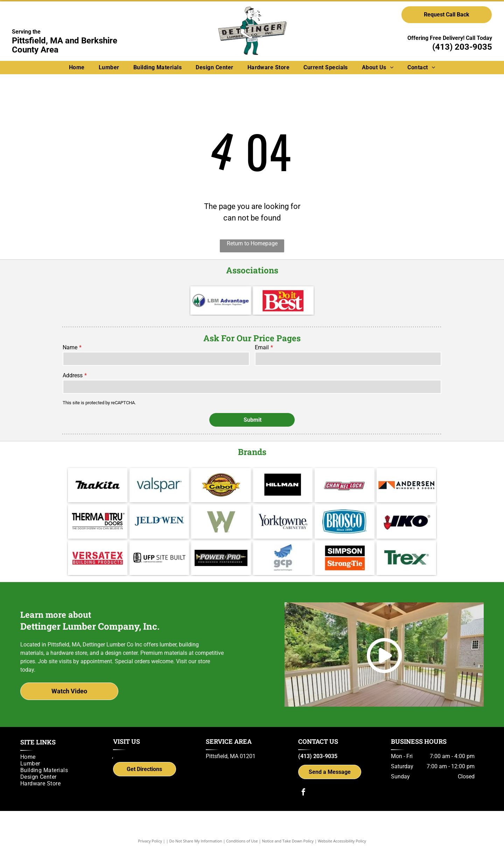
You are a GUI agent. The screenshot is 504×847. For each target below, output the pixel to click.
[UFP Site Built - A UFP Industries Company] (159, 547)
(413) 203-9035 (462, 47)
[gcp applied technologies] (283, 547)
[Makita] (98, 475)
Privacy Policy (150, 830)
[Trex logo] (406, 547)
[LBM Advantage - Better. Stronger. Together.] (221, 300)
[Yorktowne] (283, 511)
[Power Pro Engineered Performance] (221, 547)
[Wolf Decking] (221, 511)
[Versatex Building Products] (98, 547)
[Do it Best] (283, 300)
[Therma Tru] (98, 511)
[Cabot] (221, 475)
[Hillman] (283, 475)
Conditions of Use (242, 830)
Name (70, 347)
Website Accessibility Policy (342, 830)
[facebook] (303, 782)
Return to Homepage (252, 243)
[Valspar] (159, 475)
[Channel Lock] (344, 475)
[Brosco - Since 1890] (344, 511)
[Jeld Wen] (159, 511)
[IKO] (406, 511)
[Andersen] (406, 475)
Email (262, 347)
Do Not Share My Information (196, 830)
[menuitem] (77, 67)
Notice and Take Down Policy (288, 830)
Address (73, 375)
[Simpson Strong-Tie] (344, 547)
